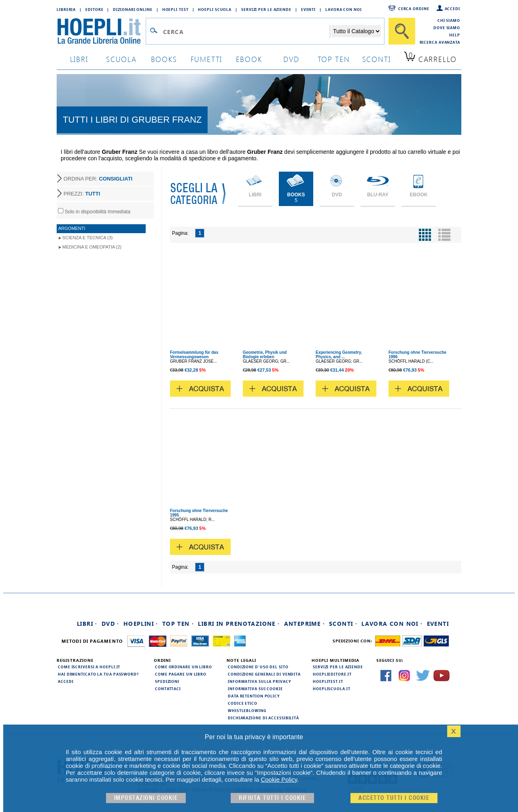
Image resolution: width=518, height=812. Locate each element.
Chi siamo (449, 20)
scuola (121, 59)
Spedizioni (167, 681)
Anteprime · (305, 624)
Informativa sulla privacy (259, 681)
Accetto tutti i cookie (394, 798)
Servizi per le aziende (266, 9)
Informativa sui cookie (255, 689)
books (164, 59)
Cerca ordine (414, 9)
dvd (291, 59)
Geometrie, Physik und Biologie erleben (265, 355)
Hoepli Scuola (215, 9)
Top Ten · (178, 624)
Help (455, 35)
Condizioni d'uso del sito (258, 667)
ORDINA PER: (98, 179)
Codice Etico (243, 703)
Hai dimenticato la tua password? (98, 674)
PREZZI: (82, 194)
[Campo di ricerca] (246, 32)
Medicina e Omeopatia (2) (92, 247)
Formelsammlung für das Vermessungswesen (194, 355)
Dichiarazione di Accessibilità (263, 718)
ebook (249, 59)
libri (79, 59)
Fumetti (207, 59)
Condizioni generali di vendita (264, 674)
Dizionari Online (133, 9)
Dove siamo (447, 28)
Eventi (308, 9)
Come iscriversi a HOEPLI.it (89, 667)
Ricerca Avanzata (440, 42)
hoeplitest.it (328, 681)
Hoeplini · (141, 624)
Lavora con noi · (392, 624)
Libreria (66, 9)
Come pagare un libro (181, 674)
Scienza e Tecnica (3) (88, 238)
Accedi (452, 9)
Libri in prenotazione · (239, 624)
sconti (377, 59)
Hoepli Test (175, 9)
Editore (94, 9)
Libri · (87, 624)
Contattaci (168, 689)
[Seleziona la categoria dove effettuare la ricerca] (356, 31)
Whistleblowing (247, 710)
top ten (334, 59)
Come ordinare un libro (184, 667)
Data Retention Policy (254, 696)
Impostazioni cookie (146, 798)
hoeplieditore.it (332, 674)
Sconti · (343, 624)
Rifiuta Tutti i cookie (272, 798)
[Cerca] (402, 31)
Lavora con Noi (344, 9)
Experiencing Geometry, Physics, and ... (339, 355)
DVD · (110, 624)
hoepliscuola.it (332, 689)
